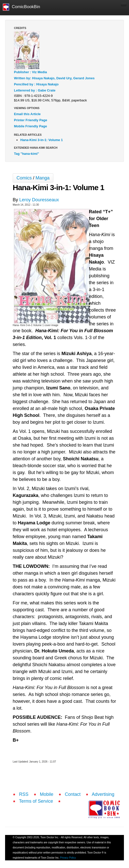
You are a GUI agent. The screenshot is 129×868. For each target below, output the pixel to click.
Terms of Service (36, 801)
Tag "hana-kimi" (27, 154)
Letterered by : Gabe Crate (35, 90)
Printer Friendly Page (31, 120)
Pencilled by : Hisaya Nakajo (36, 84)
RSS (24, 794)
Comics (24, 178)
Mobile (47, 794)
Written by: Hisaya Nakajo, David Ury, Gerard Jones (54, 78)
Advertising (103, 794)
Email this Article (27, 114)
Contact (73, 794)
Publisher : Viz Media (30, 72)
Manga (43, 178)
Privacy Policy (68, 858)
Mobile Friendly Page (30, 126)
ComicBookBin (21, 7)
